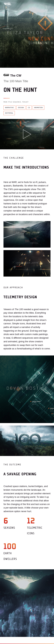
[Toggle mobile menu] (48, 4)
